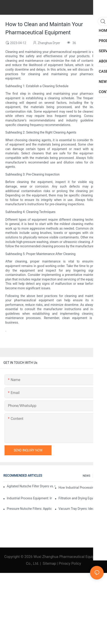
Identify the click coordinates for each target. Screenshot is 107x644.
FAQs (98, 476)
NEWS (86, 476)
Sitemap (49, 563)
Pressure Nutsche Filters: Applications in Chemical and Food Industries (29, 509)
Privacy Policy (70, 563)
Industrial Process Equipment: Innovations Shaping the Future (29, 498)
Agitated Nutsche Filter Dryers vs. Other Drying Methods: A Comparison (31, 486)
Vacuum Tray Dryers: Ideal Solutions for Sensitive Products (81, 509)
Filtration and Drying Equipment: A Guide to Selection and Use (81, 498)
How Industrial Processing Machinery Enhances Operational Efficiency (81, 488)
